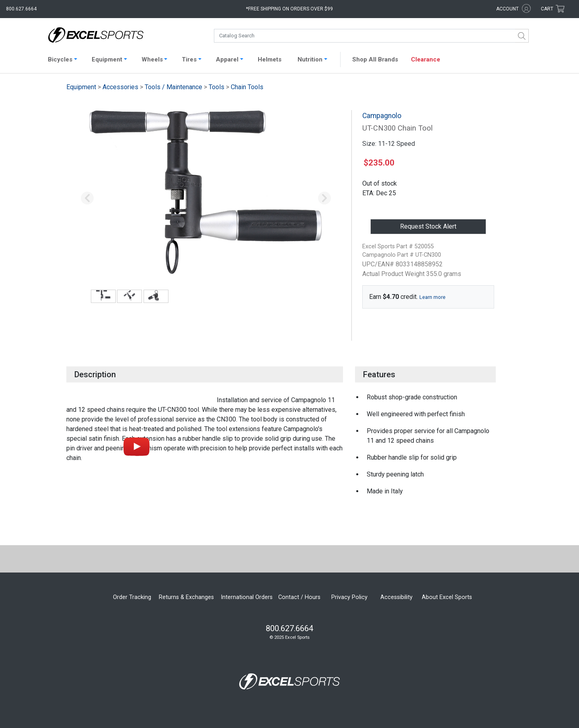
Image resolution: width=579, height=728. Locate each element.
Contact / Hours (299, 597)
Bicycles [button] (60, 59)
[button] (87, 198)
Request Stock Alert (428, 226)
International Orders (247, 597)
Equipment (81, 87)
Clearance (426, 59)
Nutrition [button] (310, 59)
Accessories (120, 87)
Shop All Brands (375, 59)
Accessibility (396, 597)
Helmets (270, 59)
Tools (217, 87)
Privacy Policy (349, 597)
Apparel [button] (227, 59)
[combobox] (371, 36)
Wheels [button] (152, 59)
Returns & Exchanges (186, 597)
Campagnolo (382, 116)
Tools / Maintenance (173, 87)
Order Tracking (132, 597)
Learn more (432, 297)
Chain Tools (247, 87)
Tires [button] (189, 59)
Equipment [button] (107, 59)
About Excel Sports (447, 597)
